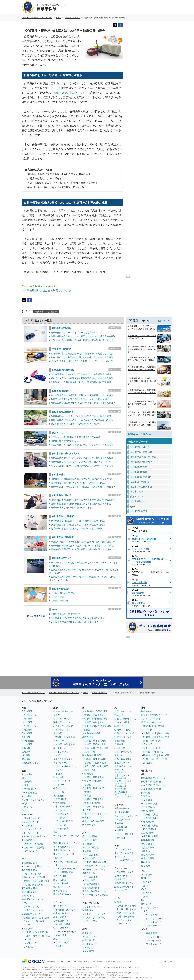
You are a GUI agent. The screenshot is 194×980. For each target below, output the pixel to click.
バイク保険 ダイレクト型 (153, 785)
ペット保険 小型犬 (150, 803)
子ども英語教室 (90, 836)
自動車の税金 (59, 474)
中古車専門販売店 (64, 807)
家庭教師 (87, 817)
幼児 (87, 840)
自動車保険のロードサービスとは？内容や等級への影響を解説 (81, 416)
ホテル (57, 939)
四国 (145, 741)
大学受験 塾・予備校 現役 (95, 711)
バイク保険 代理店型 (151, 789)
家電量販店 (88, 933)
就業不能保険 (148, 840)
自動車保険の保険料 (62, 328)
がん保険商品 (148, 833)
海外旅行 (71, 910)
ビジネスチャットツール (126, 816)
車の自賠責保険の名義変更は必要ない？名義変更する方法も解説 (82, 395)
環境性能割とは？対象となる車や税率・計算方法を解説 (78, 483)
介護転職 (119, 744)
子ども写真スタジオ (63, 847)
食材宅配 (58, 733)
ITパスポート (99, 869)
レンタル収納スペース (66, 766)
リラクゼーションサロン (94, 914)
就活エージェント (123, 711)
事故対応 (39, 311)
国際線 (67, 924)
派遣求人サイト (122, 763)
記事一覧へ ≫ (164, 321)
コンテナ (60, 770)
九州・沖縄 (90, 752)
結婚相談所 (120, 879)
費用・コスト (59, 433)
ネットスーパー (61, 748)
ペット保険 (27, 744)
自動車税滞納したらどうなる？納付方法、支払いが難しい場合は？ (83, 487)
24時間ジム (88, 910)
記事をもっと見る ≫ (140, 434)
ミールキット (60, 741)
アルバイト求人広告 (124, 797)
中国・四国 (45, 936)
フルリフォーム (31, 907)
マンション (29, 866)
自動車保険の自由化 (65, 93)
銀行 (26, 785)
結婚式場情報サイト (124, 887)
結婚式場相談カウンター (126, 883)
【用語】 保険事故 (60, 601)
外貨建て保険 (148, 847)
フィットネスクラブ (92, 907)
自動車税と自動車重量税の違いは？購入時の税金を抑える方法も (82, 479)
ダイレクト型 (30, 715)
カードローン (28, 815)
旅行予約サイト (61, 906)
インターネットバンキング (34, 800)
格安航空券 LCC (61, 921)
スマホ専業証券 (29, 789)
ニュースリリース (65, 962)
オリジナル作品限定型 (66, 861)
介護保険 (145, 851)
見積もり (53, 311)
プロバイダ (147, 730)
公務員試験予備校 (91, 888)
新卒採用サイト (122, 777)
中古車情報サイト (62, 799)
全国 (132, 917)
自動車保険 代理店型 (151, 782)
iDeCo (144, 889)
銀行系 (27, 818)
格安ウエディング (123, 876)
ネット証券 (27, 774)
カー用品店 (88, 948)
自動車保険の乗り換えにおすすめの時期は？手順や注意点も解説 (82, 458)
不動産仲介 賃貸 (29, 888)
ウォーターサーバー (63, 711)
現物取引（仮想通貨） (34, 844)
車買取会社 (59, 796)
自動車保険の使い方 (62, 495)
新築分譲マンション (31, 914)
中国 (167, 737)
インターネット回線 (151, 748)
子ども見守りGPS (62, 894)
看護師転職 (120, 741)
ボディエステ (121, 857)
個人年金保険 (148, 858)
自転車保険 (27, 733)
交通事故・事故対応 (62, 349)
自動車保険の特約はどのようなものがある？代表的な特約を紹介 (82, 420)
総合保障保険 (148, 855)
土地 (47, 866)
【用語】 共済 (57, 597)
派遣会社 (119, 755)
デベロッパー (30, 947)
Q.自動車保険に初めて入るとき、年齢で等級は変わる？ (78, 618)
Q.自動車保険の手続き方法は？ (66, 614)
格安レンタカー (61, 788)
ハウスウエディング (124, 872)
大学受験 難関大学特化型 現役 (97, 726)
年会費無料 (29, 825)
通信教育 (87, 810)
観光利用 (60, 946)
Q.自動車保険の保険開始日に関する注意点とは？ (74, 622)
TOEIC (88, 862)
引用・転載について (113, 962)
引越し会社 (59, 777)
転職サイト (120, 726)
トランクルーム (61, 763)
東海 (34, 881)
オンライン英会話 (91, 847)
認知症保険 (147, 844)
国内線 (59, 924)
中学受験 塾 (88, 774)
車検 (55, 832)
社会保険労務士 (101, 862)
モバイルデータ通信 (151, 719)
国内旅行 (60, 910)
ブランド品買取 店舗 (63, 872)
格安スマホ (159, 726)
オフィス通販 (60, 880)
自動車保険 (27, 711)
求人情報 (128, 962)
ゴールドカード (31, 833)
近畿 (41, 881)
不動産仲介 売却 (29, 863)
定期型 (155, 815)
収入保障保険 (150, 829)
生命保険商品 (148, 822)
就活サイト (120, 715)
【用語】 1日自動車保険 (62, 593)
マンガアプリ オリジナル (65, 869)
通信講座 (87, 851)
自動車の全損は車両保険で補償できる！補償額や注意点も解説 (81, 504)
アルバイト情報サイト (125, 722)
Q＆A (55, 610)
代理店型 (28, 719)
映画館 (118, 902)
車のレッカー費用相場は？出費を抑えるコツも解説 (75, 437)
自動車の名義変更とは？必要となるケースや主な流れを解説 (80, 399)
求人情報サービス (123, 766)
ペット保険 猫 (148, 807)
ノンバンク (38, 818)
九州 (47, 881)
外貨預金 (26, 803)
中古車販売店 (60, 803)
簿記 (93, 858)
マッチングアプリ (123, 890)
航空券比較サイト (62, 913)
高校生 (88, 814)
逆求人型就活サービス (125, 719)
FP (86, 855)
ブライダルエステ (123, 849)
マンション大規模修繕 (32, 885)
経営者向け (122, 827)
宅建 (87, 858)
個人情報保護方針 (82, 962)
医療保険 (26, 752)
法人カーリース (122, 808)
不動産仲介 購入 (29, 870)
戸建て (40, 866)
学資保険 (26, 759)
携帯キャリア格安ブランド (154, 715)
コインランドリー (62, 730)
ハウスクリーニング (63, 726)
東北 (29, 932)
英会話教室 (88, 844)
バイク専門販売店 (64, 821)
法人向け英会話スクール (94, 891)
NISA (24, 778)
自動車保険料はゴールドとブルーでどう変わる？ (74, 333)
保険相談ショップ (30, 763)
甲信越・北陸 (99, 744)
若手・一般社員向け (126, 834)
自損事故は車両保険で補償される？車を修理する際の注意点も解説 (83, 500)
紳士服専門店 (89, 940)
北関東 (36, 932)
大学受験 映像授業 (91, 733)
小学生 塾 (87, 796)
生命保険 (26, 748)
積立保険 (145, 866)
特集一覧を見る (115, 328)
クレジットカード (30, 822)
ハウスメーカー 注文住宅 (33, 921)
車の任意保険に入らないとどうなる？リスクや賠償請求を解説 (81, 374)
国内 (58, 935)
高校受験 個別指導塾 (92, 755)
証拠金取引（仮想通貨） (36, 847)
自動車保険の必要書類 (63, 516)
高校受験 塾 (88, 737)
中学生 (96, 814)
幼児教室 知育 (89, 825)
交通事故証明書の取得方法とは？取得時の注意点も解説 (78, 525)
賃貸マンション (29, 896)
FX (23, 811)
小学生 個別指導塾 (91, 803)
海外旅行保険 (28, 741)
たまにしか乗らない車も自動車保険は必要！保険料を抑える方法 (82, 466)
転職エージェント (123, 737)
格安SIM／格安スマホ (152, 722)
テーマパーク (121, 924)
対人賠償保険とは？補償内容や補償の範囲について (75, 424)
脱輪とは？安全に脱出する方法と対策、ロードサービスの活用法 (82, 361)
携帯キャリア (148, 711)
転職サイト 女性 (122, 730)
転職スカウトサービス (125, 733)
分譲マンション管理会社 (33, 877)
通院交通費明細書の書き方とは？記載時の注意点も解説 (78, 521)
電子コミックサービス (64, 854)
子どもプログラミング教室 (95, 895)
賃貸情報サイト (29, 892)
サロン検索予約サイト (125, 860)
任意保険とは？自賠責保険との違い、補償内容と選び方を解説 (81, 382)
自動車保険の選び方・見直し (66, 454)
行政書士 (89, 866)
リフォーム (27, 903)
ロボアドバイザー (30, 851)
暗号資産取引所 (29, 840)
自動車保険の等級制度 (63, 537)
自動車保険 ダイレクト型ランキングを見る (149, 613)
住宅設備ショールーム (32, 899)
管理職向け (122, 830)
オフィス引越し (61, 876)
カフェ (57, 839)
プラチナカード (154, 926)
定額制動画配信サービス (65, 843)
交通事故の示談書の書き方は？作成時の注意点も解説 (77, 528)
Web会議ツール (122, 819)
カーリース (59, 792)
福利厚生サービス (62, 887)
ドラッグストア (90, 936)
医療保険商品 (148, 811)
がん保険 (26, 755)
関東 (134, 906)
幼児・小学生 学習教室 (93, 821)
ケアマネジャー (103, 866)
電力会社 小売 (60, 891)
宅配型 (59, 774)
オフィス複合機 (61, 883)
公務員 (88, 869)
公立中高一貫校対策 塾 (93, 788)
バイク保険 (27, 722)
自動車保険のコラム (62, 558)
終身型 (147, 815)
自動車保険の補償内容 (63, 412)
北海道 (88, 741)
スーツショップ (90, 944)
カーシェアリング (62, 781)
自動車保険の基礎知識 (63, 370)
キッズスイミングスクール (94, 918)
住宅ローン (27, 807)
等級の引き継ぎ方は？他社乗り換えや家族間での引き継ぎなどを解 (83, 542)
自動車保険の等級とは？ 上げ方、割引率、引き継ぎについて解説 (82, 546)
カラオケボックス (123, 920)
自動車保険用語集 (61, 589)
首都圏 (27, 881)
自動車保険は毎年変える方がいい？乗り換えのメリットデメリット (83, 462)
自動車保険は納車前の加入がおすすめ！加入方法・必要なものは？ (83, 403)
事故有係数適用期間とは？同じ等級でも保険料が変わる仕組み (81, 549)
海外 (64, 935)
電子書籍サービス (62, 850)
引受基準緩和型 (151, 818)
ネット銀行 (27, 796)
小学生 (105, 814)
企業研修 (119, 823)
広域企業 (148, 744)
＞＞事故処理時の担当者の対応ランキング (46, 291)
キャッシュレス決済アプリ (34, 836)
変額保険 (145, 862)
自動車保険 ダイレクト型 (153, 521)
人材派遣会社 (121, 793)
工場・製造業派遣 (123, 759)
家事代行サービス (62, 722)
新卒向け (121, 838)
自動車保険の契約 (61, 391)
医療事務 (93, 855)
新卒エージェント (123, 782)
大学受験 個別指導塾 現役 (95, 719)
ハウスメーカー (31, 943)
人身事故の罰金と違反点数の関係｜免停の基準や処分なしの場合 (82, 353)
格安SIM (147, 726)
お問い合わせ (97, 962)
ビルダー (28, 928)
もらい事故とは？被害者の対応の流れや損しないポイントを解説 (82, 357)
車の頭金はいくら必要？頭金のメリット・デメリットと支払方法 (82, 445)
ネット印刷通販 (122, 812)
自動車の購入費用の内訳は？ (65, 441)
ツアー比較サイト (62, 928)
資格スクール (89, 873)
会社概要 (51, 962)
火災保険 (26, 737)
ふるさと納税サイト (63, 759)
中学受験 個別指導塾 (92, 781)
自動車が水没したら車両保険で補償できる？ (72, 508)
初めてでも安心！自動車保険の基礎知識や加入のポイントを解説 (82, 378)
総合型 (59, 858)
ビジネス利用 (62, 942)
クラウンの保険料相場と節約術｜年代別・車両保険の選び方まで (82, 340)
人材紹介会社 (121, 787)
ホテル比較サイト (62, 917)
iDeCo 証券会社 (29, 793)
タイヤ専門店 (89, 951)
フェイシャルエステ (124, 853)
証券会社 (28, 782)
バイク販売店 (60, 817)
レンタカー (59, 785)
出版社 (59, 865)
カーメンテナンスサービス (66, 836)
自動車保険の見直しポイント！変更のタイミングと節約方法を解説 (83, 336)
